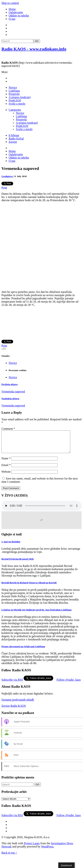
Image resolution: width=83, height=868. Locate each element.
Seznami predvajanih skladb (18, 704)
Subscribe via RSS (12, 684)
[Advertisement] (41, 246)
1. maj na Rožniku (11, 546)
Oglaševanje (16, 12)
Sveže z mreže (17, 104)
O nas (12, 19)
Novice (13, 87)
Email (6, 469)
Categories (15, 110)
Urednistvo (7, 176)
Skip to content (10, 3)
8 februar (14, 135)
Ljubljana (14, 91)
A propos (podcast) (20, 97)
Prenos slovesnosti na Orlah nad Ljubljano (23, 651)
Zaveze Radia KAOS (14, 710)
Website (6, 476)
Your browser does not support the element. (41, 510)
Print (4, 188)
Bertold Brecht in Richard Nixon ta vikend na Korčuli (29, 587)
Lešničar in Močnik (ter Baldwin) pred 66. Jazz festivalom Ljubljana (36, 614)
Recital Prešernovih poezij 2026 (18, 563)
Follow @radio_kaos (69, 684)
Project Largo (32, 848)
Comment (8, 429)
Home (12, 9)
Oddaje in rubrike (19, 16)
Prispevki (14, 94)
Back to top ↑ (9, 857)
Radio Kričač (16, 139)
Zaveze (13, 142)
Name (6, 463)
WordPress (47, 851)
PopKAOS (15, 100)
